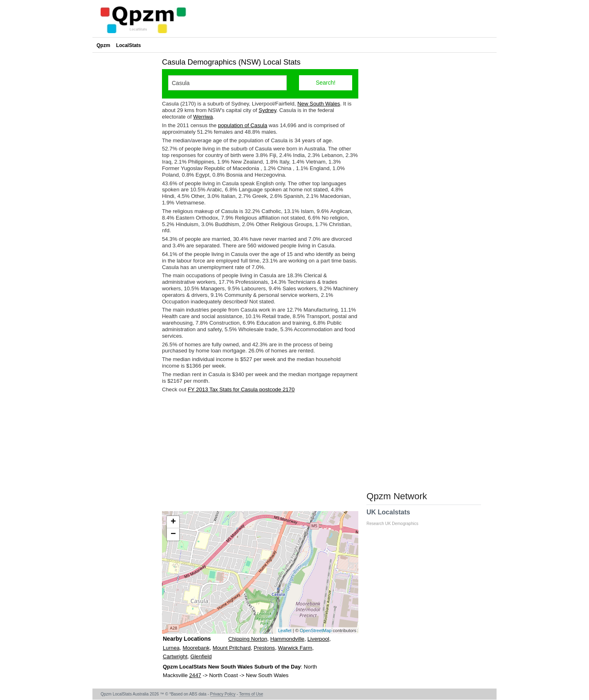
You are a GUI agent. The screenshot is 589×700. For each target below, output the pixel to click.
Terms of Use (251, 694)
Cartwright (175, 656)
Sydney (267, 110)
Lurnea (171, 648)
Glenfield (201, 656)
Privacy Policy (223, 694)
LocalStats (129, 45)
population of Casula (243, 125)
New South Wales (319, 104)
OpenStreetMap (316, 630)
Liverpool (319, 639)
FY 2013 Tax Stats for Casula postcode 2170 (241, 389)
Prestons (264, 648)
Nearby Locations (187, 639)
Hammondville (288, 639)
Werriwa (203, 117)
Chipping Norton (248, 639)
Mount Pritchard (232, 648)
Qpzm (103, 45)
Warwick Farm (295, 648)
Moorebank (196, 648)
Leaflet (285, 630)
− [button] (173, 534)
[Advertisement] (260, 452)
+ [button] (173, 522)
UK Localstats (397, 517)
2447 (195, 675)
